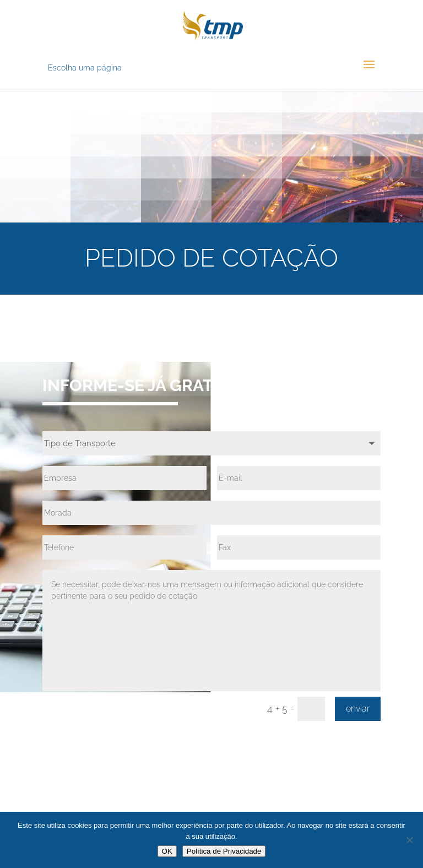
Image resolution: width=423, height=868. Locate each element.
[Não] (409, 840)
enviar (358, 709)
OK (167, 851)
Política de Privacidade (224, 851)
